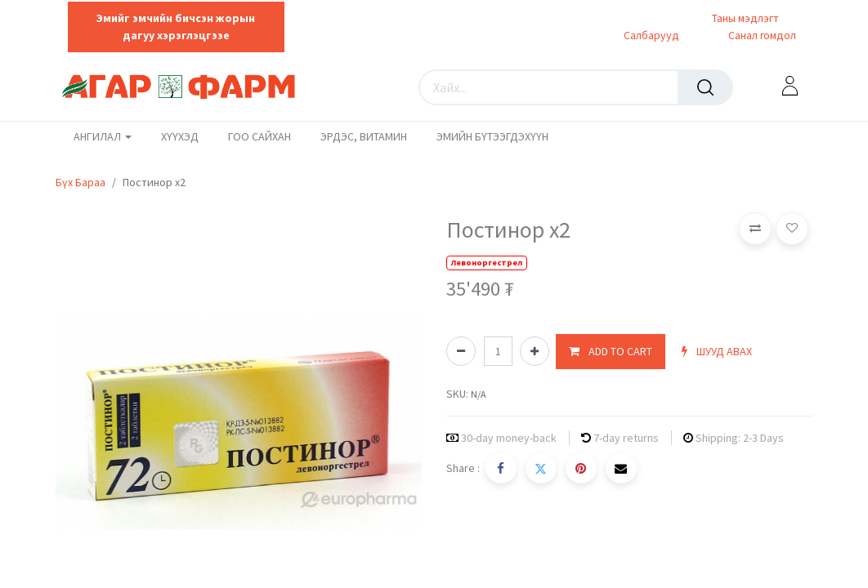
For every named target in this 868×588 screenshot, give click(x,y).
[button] (611, 352)
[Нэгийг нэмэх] (535, 351)
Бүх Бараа (81, 182)
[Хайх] (705, 87)
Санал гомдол (761, 35)
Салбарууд (651, 35)
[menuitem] (180, 138)
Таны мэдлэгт (745, 18)
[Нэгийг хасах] (461, 351)
